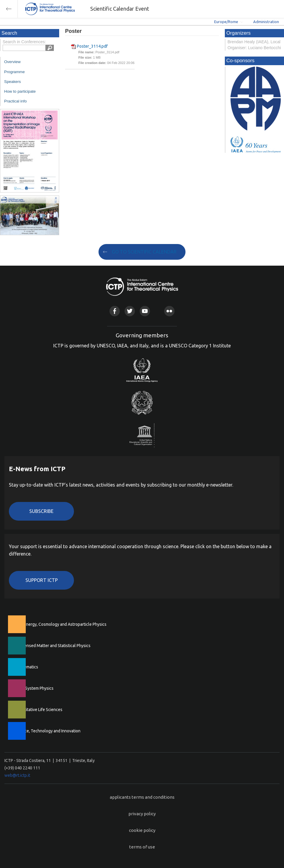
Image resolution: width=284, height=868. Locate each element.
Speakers (12, 82)
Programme (14, 72)
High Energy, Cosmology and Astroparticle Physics (60, 624)
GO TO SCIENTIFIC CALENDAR (144, 252)
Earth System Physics (34, 688)
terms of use (142, 847)
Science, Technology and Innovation (47, 731)
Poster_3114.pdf (92, 46)
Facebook (115, 311)
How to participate (20, 91)
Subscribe (41, 511)
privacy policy (142, 814)
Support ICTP (42, 580)
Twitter (130, 311)
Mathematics (26, 667)
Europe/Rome (226, 22)
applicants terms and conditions (142, 797)
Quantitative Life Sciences (38, 710)
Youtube (145, 311)
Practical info (15, 101)
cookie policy (142, 830)
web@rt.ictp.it (17, 775)
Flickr (169, 311)
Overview (12, 62)
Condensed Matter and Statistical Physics (53, 646)
